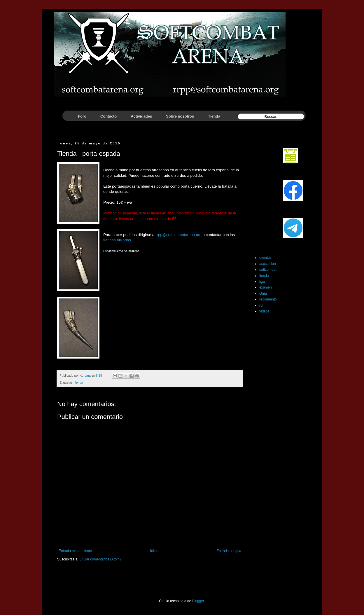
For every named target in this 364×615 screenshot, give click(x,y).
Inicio (154, 551)
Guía (263, 293)
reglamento (268, 299)
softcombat (268, 270)
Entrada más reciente (75, 551)
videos (264, 311)
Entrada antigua (229, 551)
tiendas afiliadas (117, 240)
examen (266, 287)
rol (261, 305)
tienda (79, 382)
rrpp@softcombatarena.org (178, 235)
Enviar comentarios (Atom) (100, 559)
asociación (268, 264)
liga (262, 282)
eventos (265, 258)
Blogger (198, 601)
